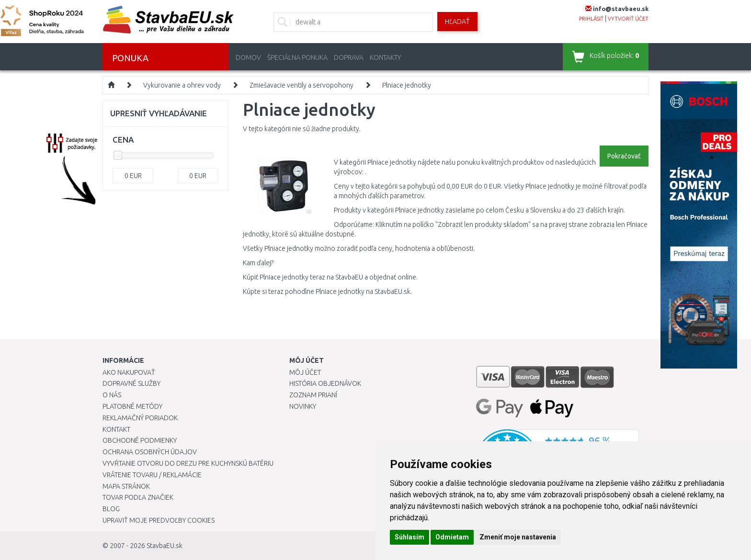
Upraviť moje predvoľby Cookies (159, 520)
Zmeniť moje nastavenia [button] (518, 537)
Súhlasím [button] (410, 537)
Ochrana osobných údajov (150, 452)
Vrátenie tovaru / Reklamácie (152, 475)
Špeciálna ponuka (297, 57)
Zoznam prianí (313, 395)
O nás (112, 395)
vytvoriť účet (628, 19)
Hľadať (457, 22)
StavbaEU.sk (165, 546)
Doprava (349, 57)
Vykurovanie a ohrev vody (182, 85)
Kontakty (385, 57)
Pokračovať (624, 156)
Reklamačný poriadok (140, 418)
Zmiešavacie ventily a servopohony (302, 85)
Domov (248, 57)
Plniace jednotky (407, 85)
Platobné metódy (132, 406)
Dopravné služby (131, 383)
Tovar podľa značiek (138, 497)
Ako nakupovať (129, 372)
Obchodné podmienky (140, 440)
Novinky (303, 406)
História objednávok (325, 383)
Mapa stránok (126, 486)
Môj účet (305, 372)
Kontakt (116, 429)
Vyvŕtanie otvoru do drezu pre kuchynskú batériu (188, 463)
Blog (111, 509)
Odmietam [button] (452, 537)
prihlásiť (591, 19)
